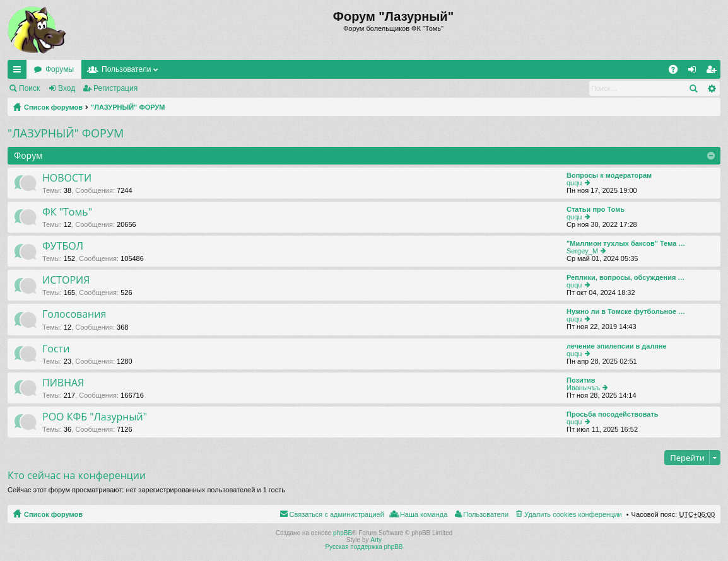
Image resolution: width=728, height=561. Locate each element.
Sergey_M (582, 251)
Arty (376, 540)
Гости (56, 349)
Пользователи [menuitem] (486, 514)
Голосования (74, 315)
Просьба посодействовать (613, 414)
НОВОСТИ (67, 178)
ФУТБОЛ (63, 246)
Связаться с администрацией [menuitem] (337, 514)
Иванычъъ (583, 388)
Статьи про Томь (596, 209)
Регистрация (115, 88)
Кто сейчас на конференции (77, 475)
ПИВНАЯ (63, 383)
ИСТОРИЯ (66, 280)
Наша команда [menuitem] (424, 514)
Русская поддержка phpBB (364, 547)
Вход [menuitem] (695, 72)
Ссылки (20, 72)
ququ (574, 183)
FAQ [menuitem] (677, 72)
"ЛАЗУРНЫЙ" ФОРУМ (128, 107)
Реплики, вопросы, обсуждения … (625, 277)
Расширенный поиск (711, 88)
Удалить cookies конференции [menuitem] (573, 514)
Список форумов (53, 107)
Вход (67, 88)
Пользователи (126, 69)
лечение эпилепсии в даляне (617, 346)
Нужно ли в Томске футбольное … (626, 311)
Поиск (29, 88)
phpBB (343, 533)
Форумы (60, 69)
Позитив (581, 380)
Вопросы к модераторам (609, 175)
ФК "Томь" (67, 212)
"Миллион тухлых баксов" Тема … (626, 243)
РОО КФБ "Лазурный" (95, 417)
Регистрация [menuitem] (713, 72)
